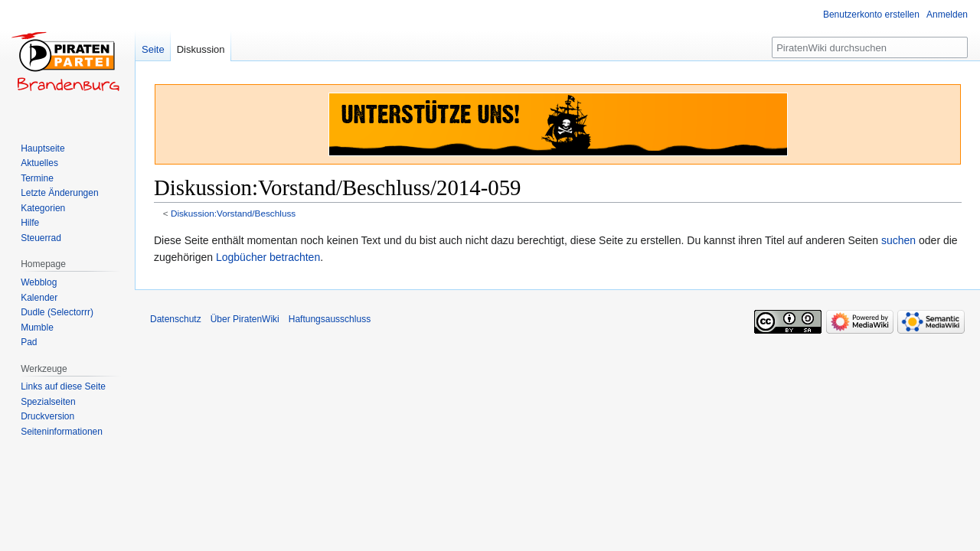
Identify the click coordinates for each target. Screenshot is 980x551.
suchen (898, 240)
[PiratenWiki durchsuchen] (870, 47)
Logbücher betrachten (268, 257)
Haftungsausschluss (330, 319)
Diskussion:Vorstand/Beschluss (233, 213)
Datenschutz (176, 319)
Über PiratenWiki (245, 319)
